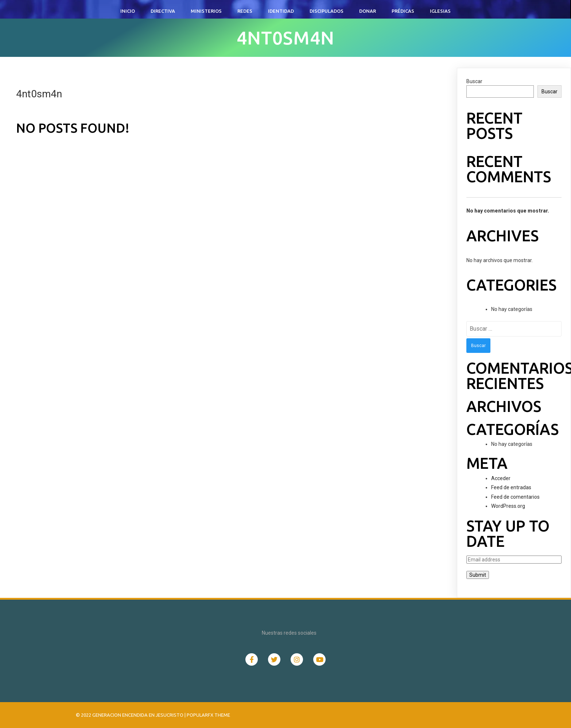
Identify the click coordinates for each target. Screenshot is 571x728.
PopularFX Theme (208, 715)
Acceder (501, 478)
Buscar (474, 81)
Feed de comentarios (515, 497)
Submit (478, 575)
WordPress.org (508, 506)
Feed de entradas (511, 487)
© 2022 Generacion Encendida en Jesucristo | (131, 715)
